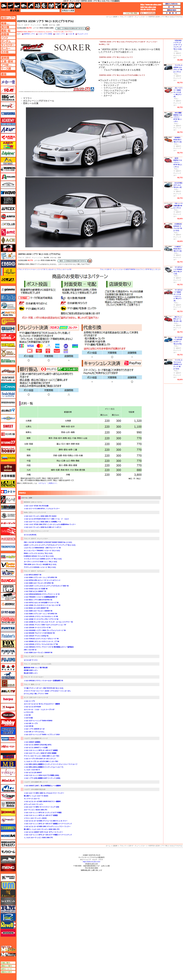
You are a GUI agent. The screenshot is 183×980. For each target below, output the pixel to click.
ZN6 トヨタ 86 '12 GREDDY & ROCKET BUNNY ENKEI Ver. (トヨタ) (48, 542)
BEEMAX (27, 502)
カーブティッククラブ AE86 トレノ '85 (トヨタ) (40, 562)
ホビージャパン (8, 723)
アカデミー (8, 122)
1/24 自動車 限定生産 (38, 789)
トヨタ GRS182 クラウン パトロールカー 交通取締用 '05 (43, 681)
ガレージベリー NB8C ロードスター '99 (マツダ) (178, 92)
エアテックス (8, 208)
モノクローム (8, 852)
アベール (8, 145)
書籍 (78, 6)
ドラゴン (8, 539)
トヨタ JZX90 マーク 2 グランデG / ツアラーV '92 (41, 619)
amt (8, 232)
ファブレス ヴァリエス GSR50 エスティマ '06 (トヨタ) (43, 559)
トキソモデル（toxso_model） (8, 515)
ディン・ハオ (8, 500)
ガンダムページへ (8, 41)
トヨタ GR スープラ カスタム (34, 732)
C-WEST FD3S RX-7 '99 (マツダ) (178, 249)
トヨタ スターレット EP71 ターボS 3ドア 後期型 (41, 750)
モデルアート (8, 836)
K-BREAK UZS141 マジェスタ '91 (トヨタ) (39, 556)
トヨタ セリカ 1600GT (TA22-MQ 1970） (38, 745)
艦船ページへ (8, 31)
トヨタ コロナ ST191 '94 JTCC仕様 (36, 506)
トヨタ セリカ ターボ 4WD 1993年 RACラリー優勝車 (42, 801)
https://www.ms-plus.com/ (91, 862)
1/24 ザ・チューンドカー (33, 25)
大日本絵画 (8, 476)
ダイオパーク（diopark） (8, 468)
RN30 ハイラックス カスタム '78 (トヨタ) (38, 553)
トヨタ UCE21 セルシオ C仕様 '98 (36, 589)
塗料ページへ (8, 58)
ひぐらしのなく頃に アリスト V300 (36, 694)
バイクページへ (8, 38)
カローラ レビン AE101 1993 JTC (36, 810)
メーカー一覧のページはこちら (8, 82)
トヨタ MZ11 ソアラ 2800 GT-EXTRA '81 (38, 600)
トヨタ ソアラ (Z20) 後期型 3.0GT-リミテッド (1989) (42, 778)
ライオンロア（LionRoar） (8, 893)
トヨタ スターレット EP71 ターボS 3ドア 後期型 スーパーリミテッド (48, 824)
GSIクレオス (8, 387)
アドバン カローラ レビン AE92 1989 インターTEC (42, 756)
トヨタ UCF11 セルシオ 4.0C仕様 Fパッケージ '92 (41, 603)
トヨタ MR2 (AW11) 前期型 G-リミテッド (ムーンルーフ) (44, 767)
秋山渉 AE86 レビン (31, 673)
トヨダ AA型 (28, 718)
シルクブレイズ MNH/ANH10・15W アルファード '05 (42, 548)
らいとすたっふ (8, 901)
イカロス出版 (8, 169)
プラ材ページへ (8, 65)
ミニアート (8, 780)
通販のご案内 (8, 966)
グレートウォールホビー (8, 329)
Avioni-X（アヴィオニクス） (8, 106)
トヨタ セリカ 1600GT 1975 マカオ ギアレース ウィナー (43, 832)
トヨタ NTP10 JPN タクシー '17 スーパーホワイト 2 (42, 580)
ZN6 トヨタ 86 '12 (30, 650)
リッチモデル (8, 917)
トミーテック (8, 523)
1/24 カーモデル (37, 502)
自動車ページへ (8, 34)
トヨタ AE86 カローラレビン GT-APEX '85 (39, 583)
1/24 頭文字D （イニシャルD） (42, 664)
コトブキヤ (8, 361)
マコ (8, 757)
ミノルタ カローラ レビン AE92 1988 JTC (38, 838)
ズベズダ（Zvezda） (8, 458)
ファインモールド (8, 620)
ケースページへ (8, 68)
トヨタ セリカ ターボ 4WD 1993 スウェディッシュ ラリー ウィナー (47, 826)
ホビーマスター (8, 747)
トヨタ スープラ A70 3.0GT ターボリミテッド (40, 759)
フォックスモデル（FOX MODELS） (8, 644)
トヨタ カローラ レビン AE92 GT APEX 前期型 (40, 753)
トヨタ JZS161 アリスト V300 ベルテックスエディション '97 (45, 625)
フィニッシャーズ (8, 636)
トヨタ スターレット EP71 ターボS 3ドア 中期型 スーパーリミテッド (48, 835)
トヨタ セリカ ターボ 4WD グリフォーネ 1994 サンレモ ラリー (46, 821)
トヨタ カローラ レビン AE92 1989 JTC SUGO (40, 516)
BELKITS (8, 691)
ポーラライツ (8, 715)
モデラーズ (8, 828)
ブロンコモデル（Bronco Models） (8, 676)
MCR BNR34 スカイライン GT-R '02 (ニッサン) (178, 163)
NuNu (26, 512)
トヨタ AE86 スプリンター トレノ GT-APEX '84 (40, 614)
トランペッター (8, 547)
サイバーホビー (8, 371)
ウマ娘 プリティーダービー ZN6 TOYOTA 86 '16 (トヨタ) (44, 688)
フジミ (8, 660)
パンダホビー (8, 589)
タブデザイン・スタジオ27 (8, 484)
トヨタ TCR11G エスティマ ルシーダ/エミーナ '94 (41, 639)
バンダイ (8, 581)
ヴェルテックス (83, 34)
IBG (8, 98)
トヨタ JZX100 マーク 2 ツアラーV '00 (37, 628)
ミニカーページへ (8, 48)
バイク (31, 6)
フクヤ (8, 652)
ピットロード (8, 612)
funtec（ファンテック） (8, 628)
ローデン (8, 933)
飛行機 (11, 6)
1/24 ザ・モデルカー (38, 571)
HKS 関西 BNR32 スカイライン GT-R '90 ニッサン (178, 117)
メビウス (8, 812)
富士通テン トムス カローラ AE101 (36, 796)
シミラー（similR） (8, 410)
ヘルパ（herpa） (8, 699)
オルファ (8, 280)
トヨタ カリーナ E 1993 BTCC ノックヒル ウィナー (42, 509)
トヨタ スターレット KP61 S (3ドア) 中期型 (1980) (41, 775)
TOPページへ (8, 18)
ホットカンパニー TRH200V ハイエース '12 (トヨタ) (42, 551)
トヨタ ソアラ (60, 34)
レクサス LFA (29, 712)
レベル (8, 925)
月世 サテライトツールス (8, 337)
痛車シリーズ (35, 684)
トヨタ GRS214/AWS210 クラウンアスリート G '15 (42, 594)
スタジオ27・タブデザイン (8, 442)
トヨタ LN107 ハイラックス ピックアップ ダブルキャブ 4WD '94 (46, 586)
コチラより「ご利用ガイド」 (48, 483)
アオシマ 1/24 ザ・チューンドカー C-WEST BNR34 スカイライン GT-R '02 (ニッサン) (130, 269)
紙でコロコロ (8, 298)
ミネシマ (8, 788)
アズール (8, 129)
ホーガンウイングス (8, 707)
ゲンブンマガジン (8, 345)
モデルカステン (8, 844)
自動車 (115, 846)
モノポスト (8, 860)
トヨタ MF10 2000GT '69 (33, 575)
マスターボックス (8, 765)
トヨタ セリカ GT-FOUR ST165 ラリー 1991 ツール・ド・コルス (46, 519)
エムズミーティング (8, 954)
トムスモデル (8, 531)
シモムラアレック (8, 418)
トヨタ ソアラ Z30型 (45, 34)
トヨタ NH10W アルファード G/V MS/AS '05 (39, 633)
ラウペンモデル (8, 909)
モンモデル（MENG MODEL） (8, 867)
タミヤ (26, 697)
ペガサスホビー (8, 683)
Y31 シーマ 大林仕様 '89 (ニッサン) (178, 206)
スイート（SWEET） (8, 426)
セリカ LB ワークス (31, 660)
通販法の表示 (8, 972)
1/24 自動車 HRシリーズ (39, 782)
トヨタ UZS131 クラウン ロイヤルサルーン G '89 (41, 616)
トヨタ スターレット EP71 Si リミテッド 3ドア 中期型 (43, 813)
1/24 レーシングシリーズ (37, 512)
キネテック (8, 313)
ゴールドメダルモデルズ (8, 353)
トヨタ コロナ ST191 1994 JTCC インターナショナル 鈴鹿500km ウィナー (50, 524)
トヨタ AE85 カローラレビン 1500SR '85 (38, 611)
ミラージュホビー (8, 796)
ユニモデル (8, 877)
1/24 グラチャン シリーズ (40, 531)
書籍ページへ (8, 74)
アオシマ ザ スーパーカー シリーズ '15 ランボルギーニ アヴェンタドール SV (45, 269)
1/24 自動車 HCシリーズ (39, 738)
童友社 (8, 507)
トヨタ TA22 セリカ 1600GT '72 (35, 591)
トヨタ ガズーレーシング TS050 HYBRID (38, 721)
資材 (65, 6)
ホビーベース (8, 731)
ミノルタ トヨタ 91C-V (32, 770)
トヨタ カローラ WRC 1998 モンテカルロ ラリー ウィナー (44, 793)
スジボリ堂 (8, 434)
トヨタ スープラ (29, 701)
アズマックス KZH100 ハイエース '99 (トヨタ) (40, 567)
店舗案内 (172, 13)
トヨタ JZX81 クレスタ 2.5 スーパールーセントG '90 (42, 605)
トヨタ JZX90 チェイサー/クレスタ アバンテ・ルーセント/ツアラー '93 (48, 622)
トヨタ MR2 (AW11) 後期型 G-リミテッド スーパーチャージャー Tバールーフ (51, 764)
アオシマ (21, 258)
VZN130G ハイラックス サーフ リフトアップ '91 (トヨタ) (178, 45)
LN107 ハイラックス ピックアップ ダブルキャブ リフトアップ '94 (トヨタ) (50, 545)
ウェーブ (8, 193)
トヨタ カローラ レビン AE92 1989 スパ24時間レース (42, 522)
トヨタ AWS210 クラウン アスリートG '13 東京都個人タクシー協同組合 (49, 647)
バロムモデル (8, 573)
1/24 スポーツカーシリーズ (39, 697)
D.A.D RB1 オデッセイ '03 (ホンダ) (178, 185)
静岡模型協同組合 (8, 403)
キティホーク (8, 306)
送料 (172, 7)
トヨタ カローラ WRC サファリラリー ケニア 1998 (41, 807)
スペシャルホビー (8, 450)
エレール (8, 272)
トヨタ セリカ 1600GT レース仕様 (36, 748)
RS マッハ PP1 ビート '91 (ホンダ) (178, 319)
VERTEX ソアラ (29, 34)
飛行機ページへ (8, 27)
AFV (8, 23)
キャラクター (38, 6)
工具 (58, 6)
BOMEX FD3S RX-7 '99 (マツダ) (178, 140)
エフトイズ (8, 256)
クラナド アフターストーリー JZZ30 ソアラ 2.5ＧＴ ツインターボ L (47, 691)
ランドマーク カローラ (32, 799)
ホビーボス (8, 739)
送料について (8, 969)
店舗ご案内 (8, 963)
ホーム (108, 846)
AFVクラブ (8, 224)
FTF (8, 248)
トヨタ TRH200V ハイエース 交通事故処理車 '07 (41, 597)
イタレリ (8, 177)
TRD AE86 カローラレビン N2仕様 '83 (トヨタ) (40, 564)
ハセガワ (27, 738)
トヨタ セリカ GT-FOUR (32, 707)
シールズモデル (8, 395)
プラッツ (8, 668)
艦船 (17, 6)
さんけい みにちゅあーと (8, 379)
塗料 (51, 6)
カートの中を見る (148, 13)
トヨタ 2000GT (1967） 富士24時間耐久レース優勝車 (42, 786)
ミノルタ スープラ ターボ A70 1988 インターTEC (41, 761)
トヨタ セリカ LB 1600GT (33, 773)
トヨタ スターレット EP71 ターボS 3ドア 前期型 (41, 815)
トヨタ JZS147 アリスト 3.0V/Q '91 (36, 636)
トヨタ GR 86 (29, 726)
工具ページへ (8, 61)
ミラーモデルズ (8, 804)
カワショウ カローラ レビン (33, 804)
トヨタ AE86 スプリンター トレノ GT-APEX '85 (40, 577)
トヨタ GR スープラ (31, 723)
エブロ (8, 264)
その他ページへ (8, 52)
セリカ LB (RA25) (30, 535)
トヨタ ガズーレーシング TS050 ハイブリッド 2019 (42, 735)
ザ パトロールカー (37, 677)
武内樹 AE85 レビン (31, 670)
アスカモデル (8, 137)
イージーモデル (8, 161)
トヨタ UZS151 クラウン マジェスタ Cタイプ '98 (41, 644)
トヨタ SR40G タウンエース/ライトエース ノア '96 (41, 641)
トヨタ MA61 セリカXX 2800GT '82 (36, 608)
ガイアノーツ (8, 290)
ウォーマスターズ (8, 201)
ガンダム (44, 6)
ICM (8, 90)
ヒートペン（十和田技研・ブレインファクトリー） (8, 596)
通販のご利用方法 (172, 4)
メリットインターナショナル (8, 820)
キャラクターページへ (8, 45)
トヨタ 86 (27, 715)
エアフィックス (8, 216)
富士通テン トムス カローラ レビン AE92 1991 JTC (42, 829)
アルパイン (8, 153)
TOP (10, 10)
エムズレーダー (8, 949)
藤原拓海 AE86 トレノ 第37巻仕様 (36, 668)
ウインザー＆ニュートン (8, 185)
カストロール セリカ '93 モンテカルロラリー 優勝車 (42, 704)
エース (8, 240)
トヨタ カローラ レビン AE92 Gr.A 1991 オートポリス (43, 527)
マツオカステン (8, 773)
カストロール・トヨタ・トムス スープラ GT (39, 710)
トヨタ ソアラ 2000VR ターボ (34, 729)
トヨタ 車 (71, 34)
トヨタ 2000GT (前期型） (33, 742)
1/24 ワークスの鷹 (37, 656)
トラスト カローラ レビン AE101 (35, 818)
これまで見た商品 (131, 13)
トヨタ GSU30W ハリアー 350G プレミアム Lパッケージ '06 (45, 630)
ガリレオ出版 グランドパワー (8, 321)
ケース (71, 6)
